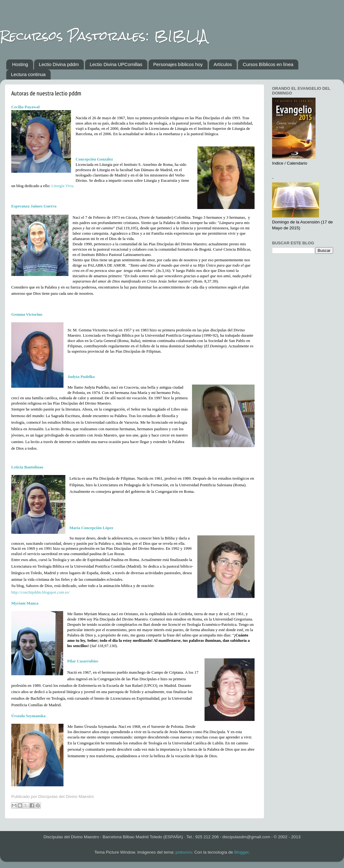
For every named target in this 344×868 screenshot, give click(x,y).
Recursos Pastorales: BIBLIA (104, 36)
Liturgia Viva (62, 186)
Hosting (20, 64)
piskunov (184, 852)
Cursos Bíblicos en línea (268, 64)
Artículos (223, 64)
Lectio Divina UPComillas (116, 64)
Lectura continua (28, 74)
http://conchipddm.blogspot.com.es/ (40, 592)
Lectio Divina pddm (59, 64)
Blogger (241, 852)
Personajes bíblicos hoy (178, 64)
